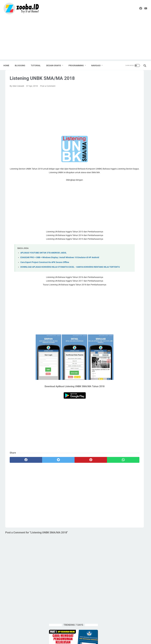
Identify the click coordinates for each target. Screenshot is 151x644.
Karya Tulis (126, 265)
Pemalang (125, 276)
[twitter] (42, 475)
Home (8, 65)
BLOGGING (22, 65)
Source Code (117, 304)
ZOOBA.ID (75, 639)
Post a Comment (48, 90)
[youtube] (143, 8)
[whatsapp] (84, 475)
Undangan (125, 315)
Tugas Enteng (126, 310)
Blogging (129, 249)
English (114, 265)
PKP (113, 282)
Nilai (140, 271)
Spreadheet (131, 304)
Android (115, 243)
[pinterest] (63, 475)
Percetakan (139, 276)
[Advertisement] (75, 38)
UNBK (114, 315)
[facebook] (136, 8)
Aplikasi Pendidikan (130, 243)
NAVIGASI (98, 65)
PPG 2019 (123, 282)
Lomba (131, 271)
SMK (113, 299)
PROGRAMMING (78, 65)
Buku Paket (116, 254)
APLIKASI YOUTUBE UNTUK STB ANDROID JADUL (44, 261)
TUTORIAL (38, 65)
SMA (141, 293)
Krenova (138, 265)
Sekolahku (116, 293)
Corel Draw (130, 254)
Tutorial (139, 310)
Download (125, 260)
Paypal (114, 276)
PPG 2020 (136, 282)
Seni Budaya (130, 293)
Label (113, 271)
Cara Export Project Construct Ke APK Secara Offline (45, 273)
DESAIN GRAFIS (56, 65)
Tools (113, 310)
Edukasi (137, 260)
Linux (122, 271)
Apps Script (116, 249)
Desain (114, 260)
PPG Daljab (116, 288)
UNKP (136, 315)
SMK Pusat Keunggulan (130, 299)
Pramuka (129, 288)
